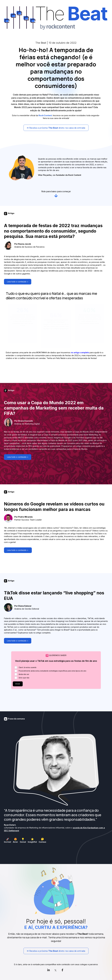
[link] (49, 970)
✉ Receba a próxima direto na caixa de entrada (56, 128)
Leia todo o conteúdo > (16, 282)
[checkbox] (8, 840)
